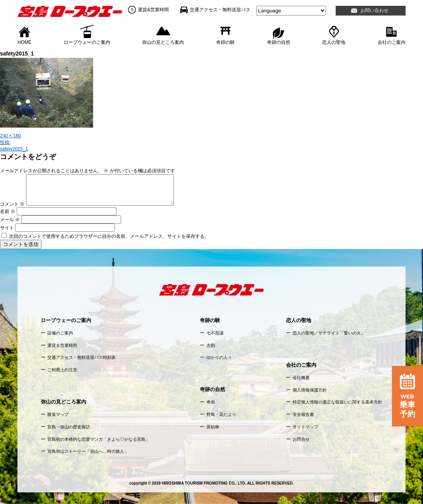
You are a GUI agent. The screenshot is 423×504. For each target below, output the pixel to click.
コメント (12, 204)
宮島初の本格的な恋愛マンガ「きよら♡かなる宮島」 (99, 439)
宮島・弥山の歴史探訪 (69, 427)
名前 (8, 211)
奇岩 (211, 402)
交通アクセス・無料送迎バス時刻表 (81, 357)
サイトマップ (305, 427)
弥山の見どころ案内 (163, 42)
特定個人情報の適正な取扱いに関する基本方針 (337, 402)
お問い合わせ (374, 10)
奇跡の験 (225, 42)
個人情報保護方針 (310, 390)
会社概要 (301, 378)
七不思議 (215, 333)
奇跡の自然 (279, 42)
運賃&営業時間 (153, 10)
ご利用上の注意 (62, 370)
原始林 (213, 427)
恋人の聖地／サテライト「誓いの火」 (329, 333)
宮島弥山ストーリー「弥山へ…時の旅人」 (88, 451)
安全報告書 (303, 414)
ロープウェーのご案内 (87, 42)
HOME (24, 42)
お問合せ (301, 439)
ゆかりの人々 (219, 357)
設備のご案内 (60, 333)
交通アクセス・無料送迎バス (220, 10)
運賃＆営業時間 (62, 345)
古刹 (211, 345)
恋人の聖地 (334, 42)
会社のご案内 (392, 42)
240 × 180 (10, 136)
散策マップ (58, 414)
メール (10, 220)
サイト (7, 228)
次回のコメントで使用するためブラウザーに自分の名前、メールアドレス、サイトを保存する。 (109, 236)
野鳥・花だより (221, 414)
